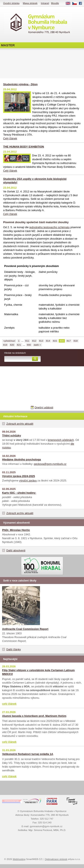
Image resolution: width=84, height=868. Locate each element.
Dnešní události (44, 407)
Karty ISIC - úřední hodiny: (19, 493)
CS (76, 4)
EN (69, 4)
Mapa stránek (30, 3)
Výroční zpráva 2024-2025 (19, 476)
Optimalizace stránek (56, 859)
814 (48, 341)
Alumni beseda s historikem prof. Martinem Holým (34, 716)
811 (27, 341)
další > (37, 345)
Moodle (55, 3)
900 (29, 345)
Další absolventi (16, 550)
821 (19, 345)
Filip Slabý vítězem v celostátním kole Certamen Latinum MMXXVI (38, 672)
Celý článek (10, 138)
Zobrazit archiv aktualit (20, 424)
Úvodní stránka (11, 3)
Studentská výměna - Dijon (20, 84)
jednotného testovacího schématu (50, 227)
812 (34, 341)
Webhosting (19, 859)
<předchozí (9, 341)
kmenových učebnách (61, 440)
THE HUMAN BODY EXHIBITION (24, 147)
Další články (14, 649)
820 (12, 345)
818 (76, 341)
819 (5, 345)
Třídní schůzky (12, 435)
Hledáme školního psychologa (21, 459)
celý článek (9, 704)
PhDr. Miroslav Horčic (16, 530)
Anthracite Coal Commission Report (25, 629)
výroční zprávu (28, 481)
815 (55, 341)
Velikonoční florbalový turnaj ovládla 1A (28, 754)
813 (41, 341)
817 (69, 341)
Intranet (45, 3)
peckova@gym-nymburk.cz (50, 464)
